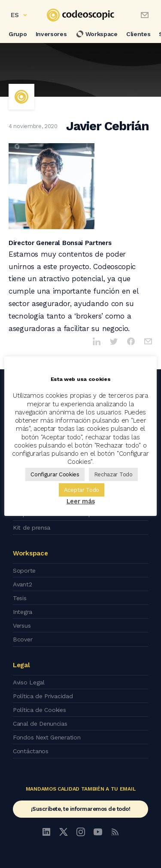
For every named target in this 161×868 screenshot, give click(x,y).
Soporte (24, 570)
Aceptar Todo (82, 490)
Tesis (20, 598)
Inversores (51, 34)
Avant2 (22, 584)
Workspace (97, 34)
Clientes (138, 34)
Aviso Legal (29, 682)
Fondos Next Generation (47, 737)
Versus (22, 626)
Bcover (23, 639)
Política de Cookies (39, 710)
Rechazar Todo (113, 474)
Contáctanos (31, 751)
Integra (23, 612)
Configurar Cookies (55, 474)
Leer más (81, 501)
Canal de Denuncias (40, 724)
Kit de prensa (32, 528)
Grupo (18, 34)
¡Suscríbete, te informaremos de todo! (81, 809)
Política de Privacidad (43, 696)
